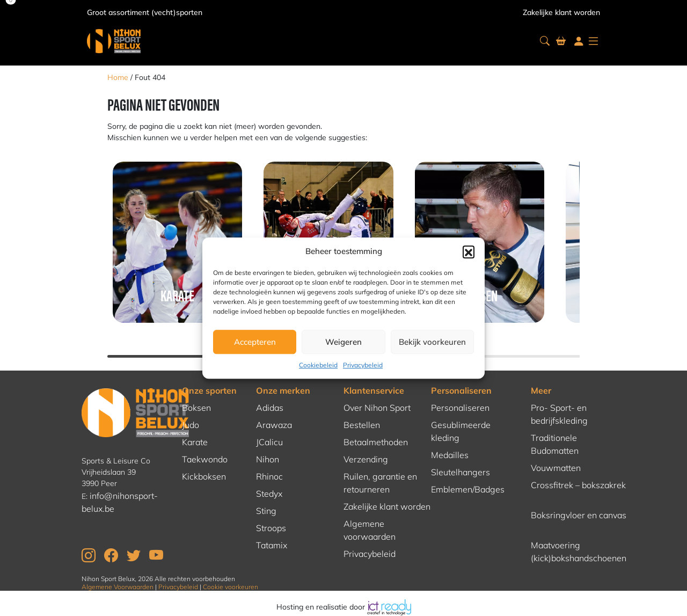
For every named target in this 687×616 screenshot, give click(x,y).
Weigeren (343, 342)
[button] (469, 251)
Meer (541, 390)
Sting (266, 511)
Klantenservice (374, 390)
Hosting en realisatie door (344, 607)
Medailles (450, 455)
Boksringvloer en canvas (579, 515)
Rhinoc (269, 476)
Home (118, 77)
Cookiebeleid (318, 365)
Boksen (196, 408)
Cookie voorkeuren (231, 587)
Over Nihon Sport (377, 408)
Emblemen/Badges (468, 489)
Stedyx (269, 494)
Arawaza (274, 425)
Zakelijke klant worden (561, 12)
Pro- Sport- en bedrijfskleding (559, 414)
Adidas (270, 408)
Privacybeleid (363, 365)
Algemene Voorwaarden (118, 587)
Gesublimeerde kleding (461, 431)
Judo (191, 425)
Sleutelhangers (461, 472)
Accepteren (255, 342)
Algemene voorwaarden (370, 530)
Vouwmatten (556, 468)
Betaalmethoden (376, 442)
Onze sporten (209, 390)
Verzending (366, 459)
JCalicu (269, 442)
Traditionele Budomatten (555, 444)
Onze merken (283, 390)
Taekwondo (205, 459)
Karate (195, 442)
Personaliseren (461, 390)
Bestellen (362, 425)
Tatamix (272, 545)
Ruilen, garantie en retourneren (380, 483)
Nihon (268, 459)
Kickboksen (204, 476)
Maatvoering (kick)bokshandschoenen (579, 552)
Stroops (271, 528)
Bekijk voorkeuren (432, 342)
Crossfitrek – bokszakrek (578, 485)
